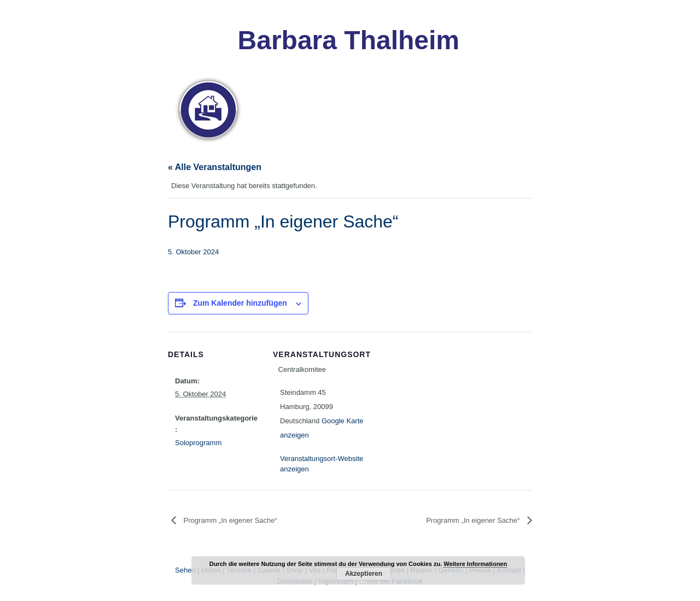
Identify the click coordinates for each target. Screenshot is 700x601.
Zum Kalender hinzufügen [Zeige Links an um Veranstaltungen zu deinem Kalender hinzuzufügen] (240, 303)
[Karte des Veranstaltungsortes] (436, 408)
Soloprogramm (198, 443)
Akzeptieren (364, 574)
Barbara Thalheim (349, 40)
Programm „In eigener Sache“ (229, 520)
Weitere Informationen (475, 564)
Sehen (185, 570)
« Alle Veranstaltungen (215, 167)
